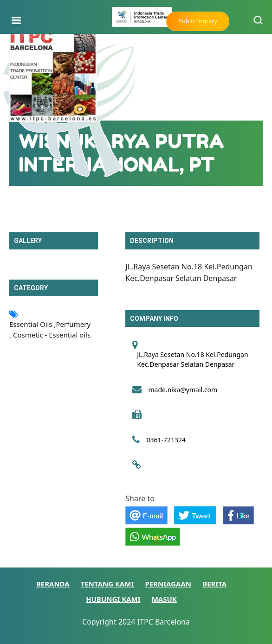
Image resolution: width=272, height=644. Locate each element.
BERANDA (53, 584)
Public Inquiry (198, 21)
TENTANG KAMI (107, 584)
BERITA (214, 584)
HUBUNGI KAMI (113, 599)
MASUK (164, 599)
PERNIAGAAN (168, 584)
